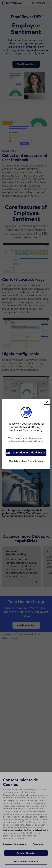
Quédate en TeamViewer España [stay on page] (26, 461)
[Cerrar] (47, 402)
